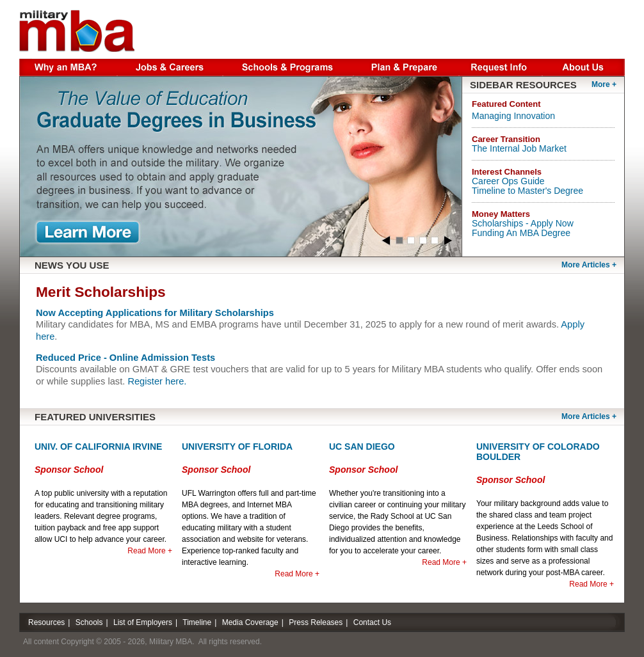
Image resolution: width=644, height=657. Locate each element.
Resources (46, 622)
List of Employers (143, 622)
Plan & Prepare (406, 66)
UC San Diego (362, 447)
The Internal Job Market (519, 148)
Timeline (197, 622)
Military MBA (77, 31)
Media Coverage (250, 622)
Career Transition (506, 139)
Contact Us (372, 622)
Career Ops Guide (508, 181)
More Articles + (589, 416)
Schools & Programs (288, 66)
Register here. (157, 381)
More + (604, 84)
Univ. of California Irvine (98, 447)
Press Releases (316, 622)
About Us (584, 66)
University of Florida (237, 447)
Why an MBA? (68, 66)
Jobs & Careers (170, 66)
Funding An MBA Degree (521, 233)
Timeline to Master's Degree (527, 191)
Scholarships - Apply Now (523, 223)
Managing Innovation (513, 116)
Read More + (150, 551)
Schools (89, 622)
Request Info (501, 66)
